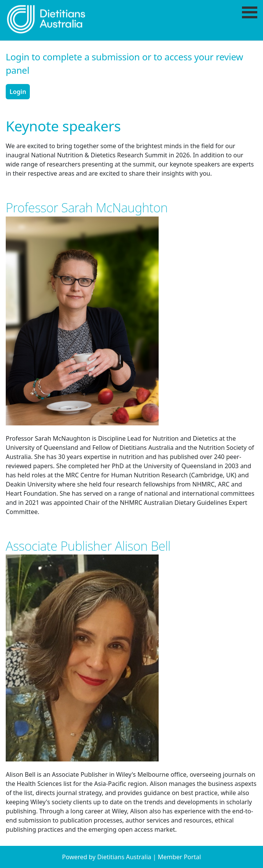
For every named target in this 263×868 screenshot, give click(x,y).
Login (18, 92)
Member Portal (179, 857)
